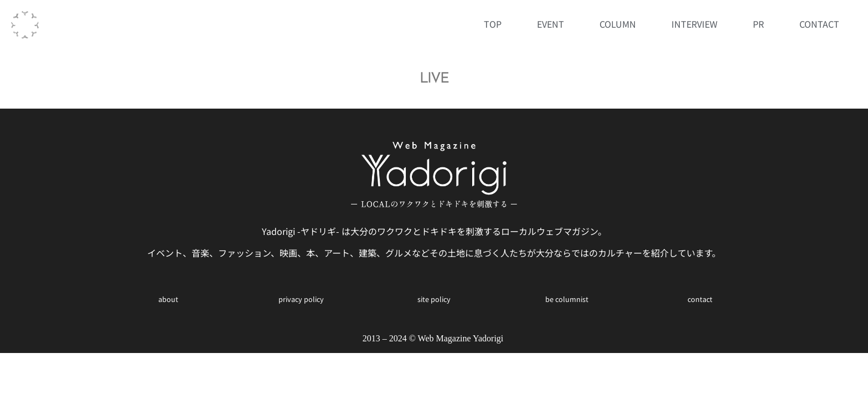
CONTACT (819, 24)
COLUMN (618, 24)
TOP (493, 24)
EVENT (551, 24)
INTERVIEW (694, 24)
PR (758, 24)
